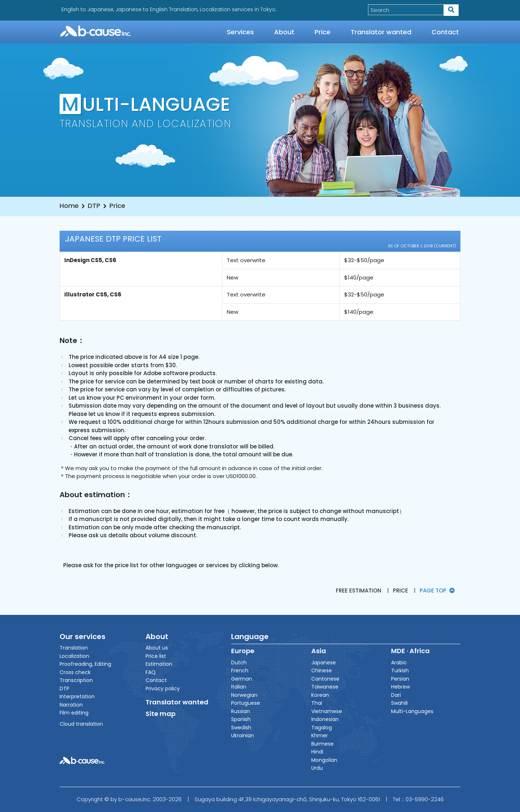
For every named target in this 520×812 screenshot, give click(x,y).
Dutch (239, 663)
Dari (396, 695)
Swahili (399, 703)
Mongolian (324, 760)
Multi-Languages (412, 711)
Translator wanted (381, 32)
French (240, 670)
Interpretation (77, 696)
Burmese (322, 744)
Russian (240, 711)
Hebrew (400, 687)
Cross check (75, 672)
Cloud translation (81, 724)
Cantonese (325, 679)
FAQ (151, 672)
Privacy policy (163, 689)
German (242, 679)
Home (69, 206)
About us (157, 648)
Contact (445, 32)
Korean (320, 695)
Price (322, 32)
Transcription (76, 680)
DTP (94, 206)
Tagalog (322, 728)
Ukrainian (242, 735)
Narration (71, 705)
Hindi (317, 752)
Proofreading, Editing (85, 664)
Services (240, 32)
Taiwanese (325, 687)
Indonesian (325, 719)
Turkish (400, 670)
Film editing (74, 713)
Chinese (322, 670)
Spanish (241, 719)
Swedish (241, 728)
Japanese (324, 663)
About (284, 32)
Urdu (317, 768)
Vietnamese (327, 711)
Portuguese (246, 703)
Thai (317, 703)
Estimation (159, 664)
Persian (400, 679)
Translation (74, 648)
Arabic (399, 663)
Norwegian (244, 695)
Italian (239, 687)
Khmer (320, 735)
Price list (156, 656)
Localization (74, 656)
